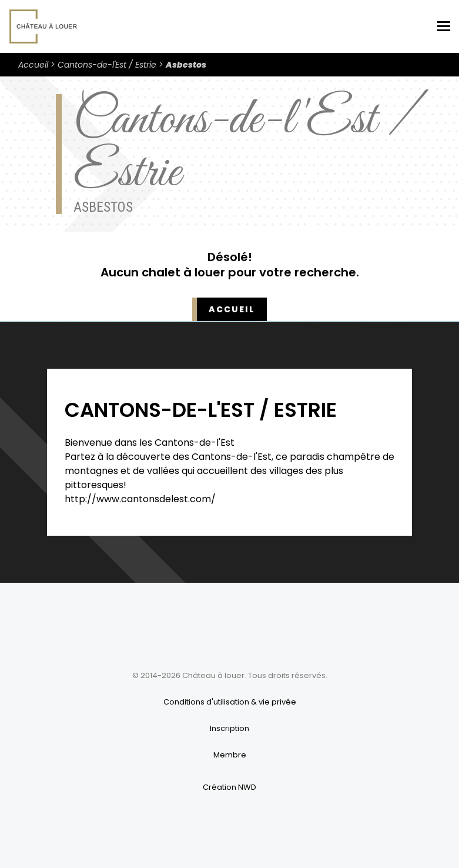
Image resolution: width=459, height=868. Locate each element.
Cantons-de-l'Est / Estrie (107, 65)
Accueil (33, 65)
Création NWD (229, 787)
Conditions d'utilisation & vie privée (230, 702)
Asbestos (186, 65)
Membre (230, 755)
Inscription (229, 728)
